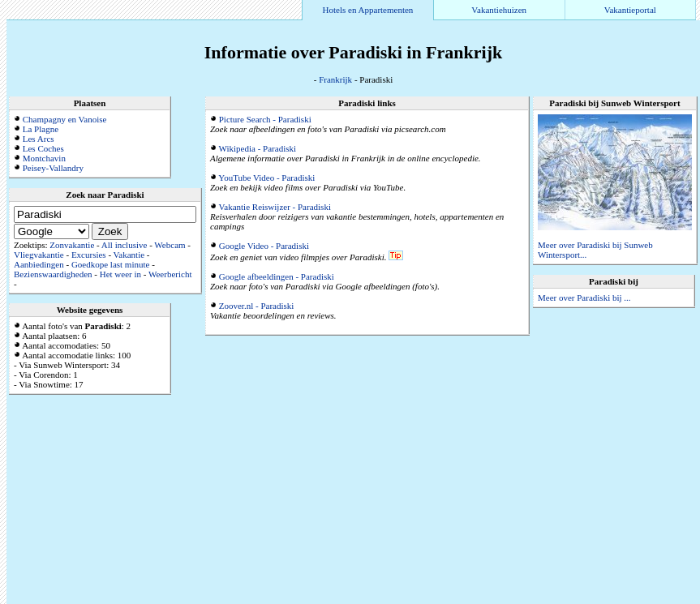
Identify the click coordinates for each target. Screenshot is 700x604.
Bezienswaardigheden (53, 274)
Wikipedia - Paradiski (258, 148)
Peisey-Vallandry (53, 168)
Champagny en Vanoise (65, 119)
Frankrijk (335, 79)
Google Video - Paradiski (264, 246)
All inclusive (125, 245)
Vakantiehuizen (499, 10)
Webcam (170, 245)
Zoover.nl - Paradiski (257, 306)
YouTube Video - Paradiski (266, 178)
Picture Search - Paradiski (265, 119)
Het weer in (120, 274)
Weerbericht (170, 274)
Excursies (89, 255)
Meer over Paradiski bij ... (584, 298)
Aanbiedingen (39, 264)
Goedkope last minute (111, 264)
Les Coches (43, 148)
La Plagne (41, 129)
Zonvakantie (72, 245)
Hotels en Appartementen (368, 10)
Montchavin (44, 158)
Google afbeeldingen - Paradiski (277, 276)
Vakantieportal (630, 10)
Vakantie (129, 255)
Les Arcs (39, 139)
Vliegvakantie (39, 255)
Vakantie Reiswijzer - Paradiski (275, 207)
